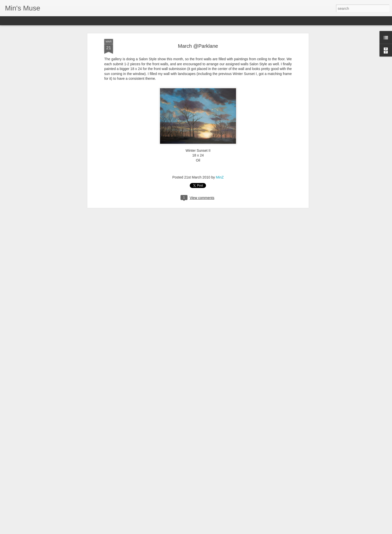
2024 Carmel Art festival (167, 528)
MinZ (220, 150)
